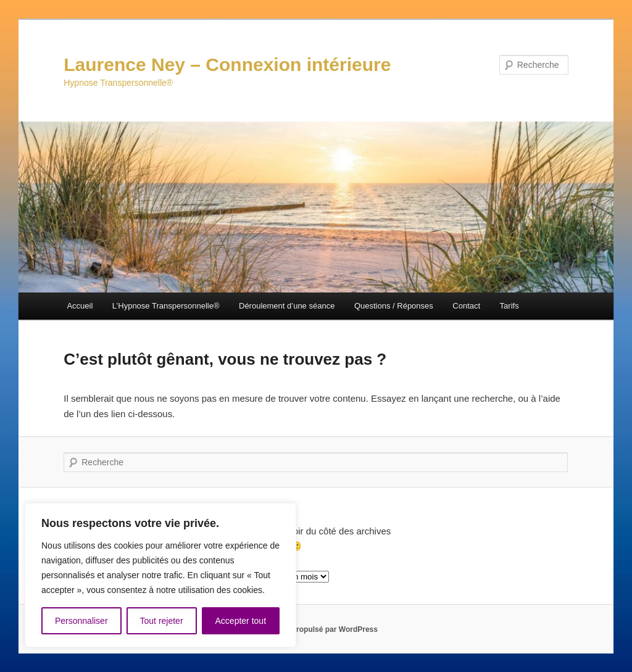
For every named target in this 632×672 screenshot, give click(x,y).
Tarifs (509, 306)
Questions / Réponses (394, 306)
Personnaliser (81, 621)
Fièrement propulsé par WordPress (316, 629)
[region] (160, 575)
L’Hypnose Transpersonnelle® (166, 306)
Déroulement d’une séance (287, 306)
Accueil (80, 306)
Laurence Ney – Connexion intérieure (227, 64)
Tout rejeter (162, 621)
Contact (466, 306)
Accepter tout (241, 621)
